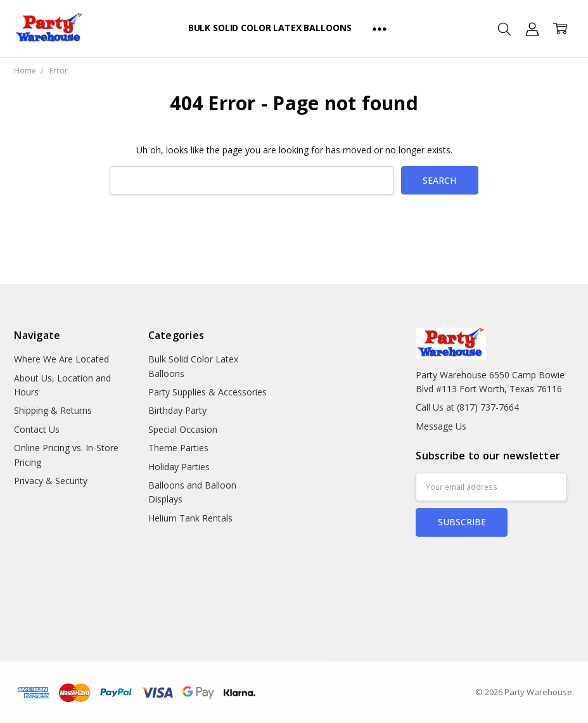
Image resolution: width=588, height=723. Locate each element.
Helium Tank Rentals (190, 518)
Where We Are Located (61, 359)
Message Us (441, 426)
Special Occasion (183, 429)
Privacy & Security (51, 481)
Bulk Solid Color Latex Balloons (270, 28)
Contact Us (37, 429)
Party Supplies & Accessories (208, 392)
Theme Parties (178, 448)
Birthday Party (177, 410)
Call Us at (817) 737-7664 (467, 407)
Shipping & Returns (53, 410)
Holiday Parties (179, 467)
